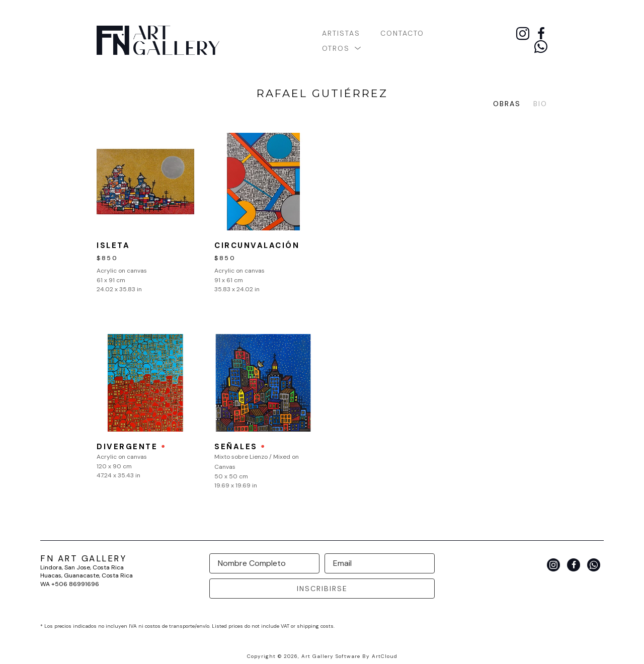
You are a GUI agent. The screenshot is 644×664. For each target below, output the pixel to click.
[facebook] (541, 34)
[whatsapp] (541, 47)
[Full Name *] (264, 563)
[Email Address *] (380, 563)
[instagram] (523, 34)
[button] (342, 48)
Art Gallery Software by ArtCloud (349, 656)
